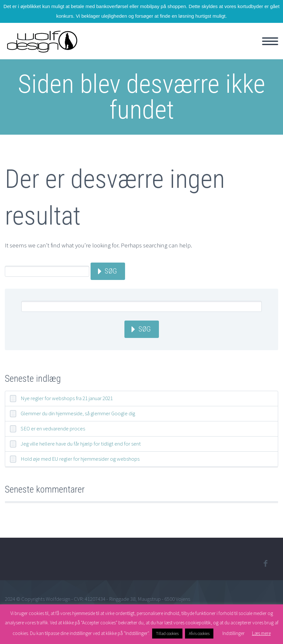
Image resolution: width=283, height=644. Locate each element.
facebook (265, 563)
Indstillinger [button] (234, 633)
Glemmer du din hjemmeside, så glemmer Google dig (78, 413)
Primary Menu (270, 41)
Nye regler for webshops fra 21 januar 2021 (67, 398)
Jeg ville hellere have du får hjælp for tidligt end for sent (81, 444)
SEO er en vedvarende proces (53, 428)
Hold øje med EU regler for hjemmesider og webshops (80, 459)
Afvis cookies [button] (199, 634)
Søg (111, 271)
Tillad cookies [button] (167, 634)
